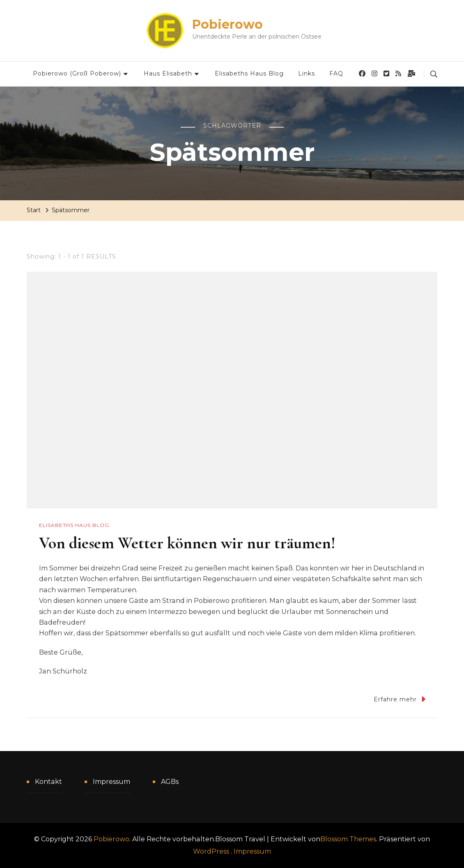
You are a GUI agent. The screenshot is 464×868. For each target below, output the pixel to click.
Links (307, 73)
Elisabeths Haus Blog (249, 73)
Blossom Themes (348, 839)
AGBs (170, 782)
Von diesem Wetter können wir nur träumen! (187, 543)
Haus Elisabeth (168, 73)
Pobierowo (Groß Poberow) (77, 73)
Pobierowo (227, 24)
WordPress (211, 851)
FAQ (336, 73)
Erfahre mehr (400, 699)
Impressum (111, 782)
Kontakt (48, 782)
